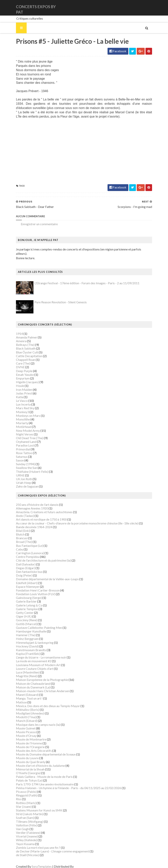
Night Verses (20, 430)
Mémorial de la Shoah (26, 765)
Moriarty (17, 419)
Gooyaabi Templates (84, 862)
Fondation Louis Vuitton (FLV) (31, 590)
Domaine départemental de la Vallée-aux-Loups (43, 575)
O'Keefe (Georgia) (24, 769)
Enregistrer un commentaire (35, 224)
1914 (15, 329)
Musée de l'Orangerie (26, 743)
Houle (15, 382)
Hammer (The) (21, 631)
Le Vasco (17, 396)
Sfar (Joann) (19, 802)
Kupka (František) (23, 649)
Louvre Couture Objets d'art (30, 664)
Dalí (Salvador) (21, 560)
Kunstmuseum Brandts (26, 646)
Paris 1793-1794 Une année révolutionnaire (40, 780)
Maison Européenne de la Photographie (37, 676)
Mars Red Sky (21, 404)
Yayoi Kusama (21, 840)
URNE (16, 471)
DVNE (16, 363)
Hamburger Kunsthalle (26, 627)
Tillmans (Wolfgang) (25, 817)
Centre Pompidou (23, 553)
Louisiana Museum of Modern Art (34, 661)
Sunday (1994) (21, 460)
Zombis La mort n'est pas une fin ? (33, 843)
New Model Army (23, 426)
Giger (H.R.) (19, 612)
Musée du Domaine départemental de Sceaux (41, 750)
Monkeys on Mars (23, 411)
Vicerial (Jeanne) (22, 832)
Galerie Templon (22, 605)
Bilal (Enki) (18, 526)
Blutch (16, 530)
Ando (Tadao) (20, 512)
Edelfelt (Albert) (22, 579)
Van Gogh (18, 825)
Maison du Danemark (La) (28, 683)
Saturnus (17, 452)
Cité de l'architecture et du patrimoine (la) (39, 556)
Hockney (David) (23, 642)
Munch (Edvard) (22, 717)
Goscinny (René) (22, 616)
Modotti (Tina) (21, 713)
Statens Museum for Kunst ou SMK (35, 806)
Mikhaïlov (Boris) (23, 705)
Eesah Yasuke (20, 370)
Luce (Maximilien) (23, 668)
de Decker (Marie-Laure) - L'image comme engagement (48, 847)
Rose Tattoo (19, 449)
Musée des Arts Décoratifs (29, 746)
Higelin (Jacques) (23, 378)
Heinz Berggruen (23, 635)
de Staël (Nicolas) (23, 851)
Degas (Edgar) (21, 564)
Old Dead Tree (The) (25, 434)
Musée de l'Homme (24, 739)
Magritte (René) (22, 672)
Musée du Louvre (23, 754)
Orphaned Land (21, 437)
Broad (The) (19, 538)
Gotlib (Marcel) (22, 620)
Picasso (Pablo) (22, 787)
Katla (15, 393)
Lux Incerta (19, 400)
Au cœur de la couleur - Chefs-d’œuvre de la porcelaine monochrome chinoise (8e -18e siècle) (73, 519)
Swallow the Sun (22, 464)
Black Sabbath (21, 344)
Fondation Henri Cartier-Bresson (33, 586)
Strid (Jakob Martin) (25, 810)
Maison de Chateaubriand (28, 679)
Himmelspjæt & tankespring (30, 638)
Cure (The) (18, 359)
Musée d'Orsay (21, 731)
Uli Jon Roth (19, 475)
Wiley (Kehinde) (22, 836)
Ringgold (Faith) (22, 791)
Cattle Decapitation (24, 352)
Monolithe (18, 415)
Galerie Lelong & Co (24, 601)
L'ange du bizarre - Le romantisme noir (36, 653)
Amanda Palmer (22, 333)
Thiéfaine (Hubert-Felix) (28, 467)
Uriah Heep (19, 478)
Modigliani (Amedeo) (25, 709)
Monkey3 (18, 408)
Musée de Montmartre (26, 735)
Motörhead (19, 423)
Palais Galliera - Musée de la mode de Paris (40, 772)
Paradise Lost (20, 441)
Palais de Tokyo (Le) (25, 776)
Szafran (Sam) (20, 814)
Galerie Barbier (22, 597)
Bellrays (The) (21, 341)
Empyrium (18, 374)
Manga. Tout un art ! (25, 694)
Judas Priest (19, 389)
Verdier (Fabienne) (24, 828)
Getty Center (20, 608)
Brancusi (17, 534)
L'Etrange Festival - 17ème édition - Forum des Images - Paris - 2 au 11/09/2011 (82, 279)
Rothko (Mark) (21, 799)
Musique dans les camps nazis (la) (33, 720)
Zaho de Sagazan (22, 482)
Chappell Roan (21, 355)
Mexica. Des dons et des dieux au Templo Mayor (43, 702)
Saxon (15, 456)
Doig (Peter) (20, 571)
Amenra (17, 337)
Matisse (17, 698)
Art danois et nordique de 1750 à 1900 (37, 515)
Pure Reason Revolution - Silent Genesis (56, 298)
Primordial (18, 445)
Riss (14, 795)
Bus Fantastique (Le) (25, 541)
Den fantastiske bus (24, 567)
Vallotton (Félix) (22, 821)
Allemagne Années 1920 (27, 504)
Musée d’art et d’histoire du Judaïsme (36, 761)
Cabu (15, 545)
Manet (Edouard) (23, 690)
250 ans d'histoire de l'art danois (33, 500)
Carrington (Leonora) (25, 549)
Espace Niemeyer (23, 582)
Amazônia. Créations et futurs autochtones (40, 508)
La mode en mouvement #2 (29, 657)
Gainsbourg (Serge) (24, 594)
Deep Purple (20, 367)
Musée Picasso (21, 728)
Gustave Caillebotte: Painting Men (34, 623)
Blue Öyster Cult (22, 348)
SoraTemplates (37, 862)
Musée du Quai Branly (26, 758)
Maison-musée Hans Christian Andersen (38, 687)
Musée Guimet (21, 724)
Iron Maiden (19, 385)
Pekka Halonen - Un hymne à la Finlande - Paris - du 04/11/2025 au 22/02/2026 (64, 784)
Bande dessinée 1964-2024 (29, 523)
